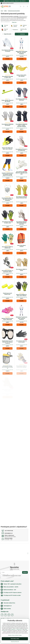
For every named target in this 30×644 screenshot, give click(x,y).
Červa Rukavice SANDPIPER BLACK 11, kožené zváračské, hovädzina (21, 125)
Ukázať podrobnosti (15, 642)
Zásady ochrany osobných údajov (15, 635)
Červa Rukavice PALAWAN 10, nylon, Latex (8, 77)
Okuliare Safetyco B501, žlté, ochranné (21, 76)
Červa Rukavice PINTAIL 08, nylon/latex (21, 100)
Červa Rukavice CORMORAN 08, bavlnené (8, 125)
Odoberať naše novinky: (15, 569)
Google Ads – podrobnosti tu (17, 629)
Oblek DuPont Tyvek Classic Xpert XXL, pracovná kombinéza (22, 53)
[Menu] (27, 6)
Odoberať (25, 572)
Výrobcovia (22, 34)
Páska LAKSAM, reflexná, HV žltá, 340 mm (8, 101)
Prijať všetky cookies (15, 639)
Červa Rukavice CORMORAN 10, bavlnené (8, 51)
